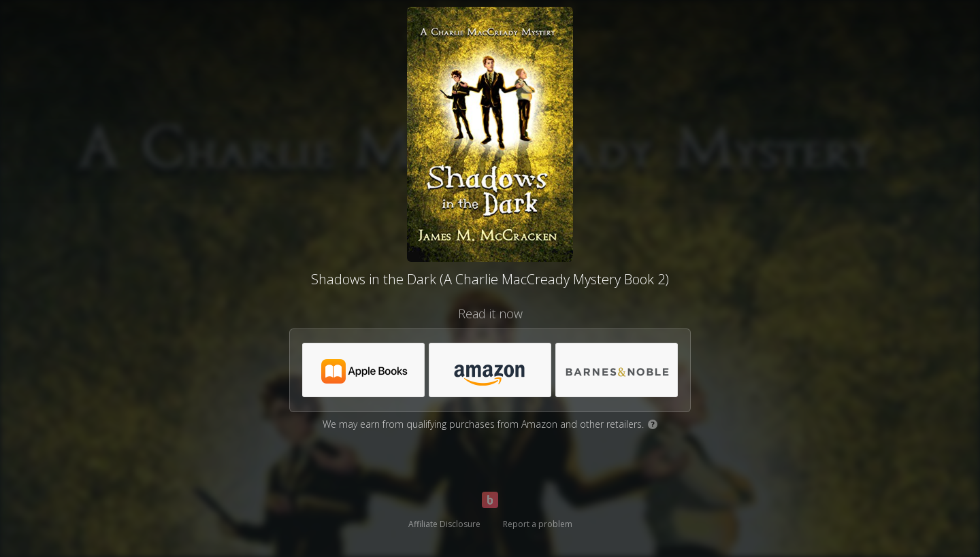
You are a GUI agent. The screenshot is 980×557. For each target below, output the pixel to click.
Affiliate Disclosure (444, 524)
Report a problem (538, 524)
